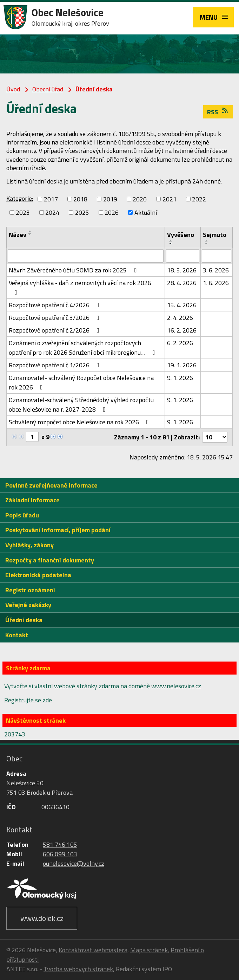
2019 (110, 199)
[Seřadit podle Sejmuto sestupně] (207, 244)
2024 (52, 212)
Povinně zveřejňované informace (51, 485)
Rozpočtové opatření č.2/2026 (55, 330)
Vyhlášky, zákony (29, 545)
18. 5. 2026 (182, 270)
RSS (218, 112)
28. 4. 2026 (182, 283)
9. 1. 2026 (180, 378)
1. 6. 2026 (216, 283)
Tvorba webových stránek (78, 969)
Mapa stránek (149, 950)
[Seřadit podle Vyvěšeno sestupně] (171, 244)
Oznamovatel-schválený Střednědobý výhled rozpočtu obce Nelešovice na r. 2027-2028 (81, 405)
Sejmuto (215, 235)
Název (18, 235)
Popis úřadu (22, 515)
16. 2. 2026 (182, 330)
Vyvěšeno (181, 235)
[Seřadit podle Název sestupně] (30, 234)
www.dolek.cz (42, 918)
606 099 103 (60, 854)
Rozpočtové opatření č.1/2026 (55, 365)
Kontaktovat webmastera (93, 950)
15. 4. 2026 (182, 305)
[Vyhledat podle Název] (86, 256)
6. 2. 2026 (180, 343)
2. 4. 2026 (180, 318)
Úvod (13, 89)
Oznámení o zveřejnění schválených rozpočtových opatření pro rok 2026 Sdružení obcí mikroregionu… (83, 348)
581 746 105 (60, 844)
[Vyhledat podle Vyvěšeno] (182, 256)
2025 (82, 212)
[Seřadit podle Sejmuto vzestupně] (207, 241)
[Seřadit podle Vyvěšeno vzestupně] (171, 241)
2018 (80, 199)
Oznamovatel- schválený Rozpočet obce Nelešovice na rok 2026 (81, 382)
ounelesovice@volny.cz (74, 863)
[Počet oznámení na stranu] (215, 437)
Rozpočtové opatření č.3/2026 (55, 318)
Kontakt (17, 635)
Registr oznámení (30, 590)
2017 (51, 199)
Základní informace (32, 500)
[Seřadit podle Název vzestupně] (30, 231)
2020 (140, 199)
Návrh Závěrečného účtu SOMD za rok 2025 (74, 270)
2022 (199, 199)
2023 (23, 212)
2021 (170, 199)
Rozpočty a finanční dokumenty (50, 560)
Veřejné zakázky (28, 605)
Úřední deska (24, 620)
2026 (112, 212)
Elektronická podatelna (38, 575)
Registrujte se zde (28, 700)
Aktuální (146, 212)
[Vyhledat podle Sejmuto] (217, 256)
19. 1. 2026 (182, 365)
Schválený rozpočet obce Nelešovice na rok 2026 (80, 422)
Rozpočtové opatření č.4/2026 (55, 305)
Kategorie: (20, 198)
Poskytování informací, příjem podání (58, 530)
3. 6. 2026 (216, 270)
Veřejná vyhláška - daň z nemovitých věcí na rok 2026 (80, 287)
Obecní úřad (48, 89)
